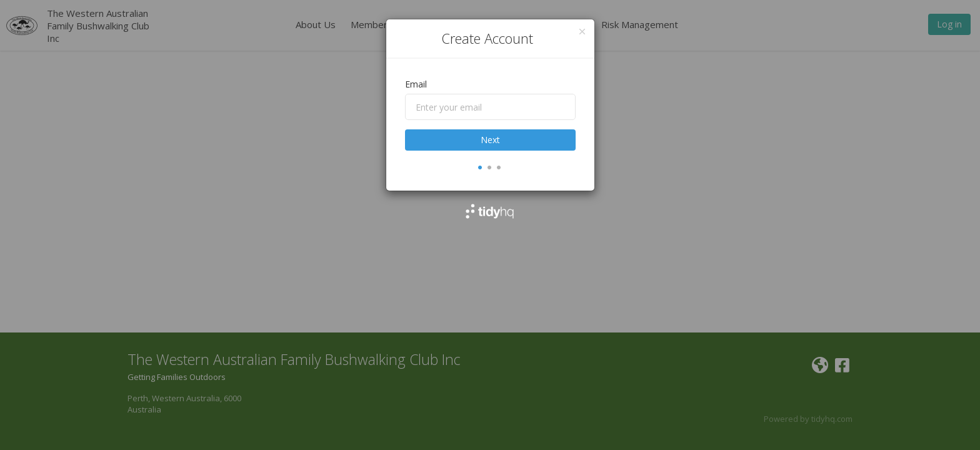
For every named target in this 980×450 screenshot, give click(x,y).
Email (416, 84)
